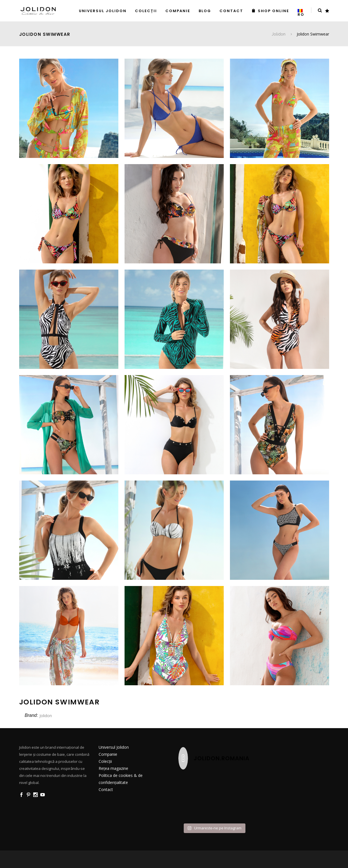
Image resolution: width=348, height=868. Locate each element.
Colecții (105, 761)
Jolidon (279, 34)
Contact (106, 789)
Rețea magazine (113, 768)
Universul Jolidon (114, 747)
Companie (108, 754)
